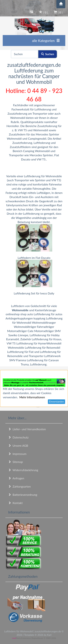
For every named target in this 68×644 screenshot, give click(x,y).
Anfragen (16, 478)
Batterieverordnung (23, 495)
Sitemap (16, 462)
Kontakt (15, 503)
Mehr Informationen (32, 397)
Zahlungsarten (19, 486)
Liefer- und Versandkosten (27, 429)
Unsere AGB (18, 445)
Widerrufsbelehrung (23, 470)
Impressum (17, 454)
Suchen (48, 54)
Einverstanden (56, 402)
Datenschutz (18, 437)
